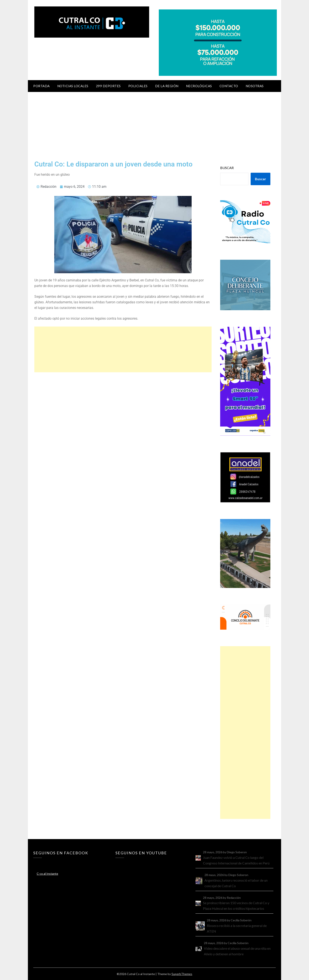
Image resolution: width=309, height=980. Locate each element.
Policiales (138, 86)
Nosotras (255, 86)
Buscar (227, 168)
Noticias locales (73, 86)
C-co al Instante (47, 874)
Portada (42, 86)
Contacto (229, 86)
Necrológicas (199, 86)
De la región (167, 86)
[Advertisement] (154, 124)
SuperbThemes (182, 974)
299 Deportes (108, 86)
